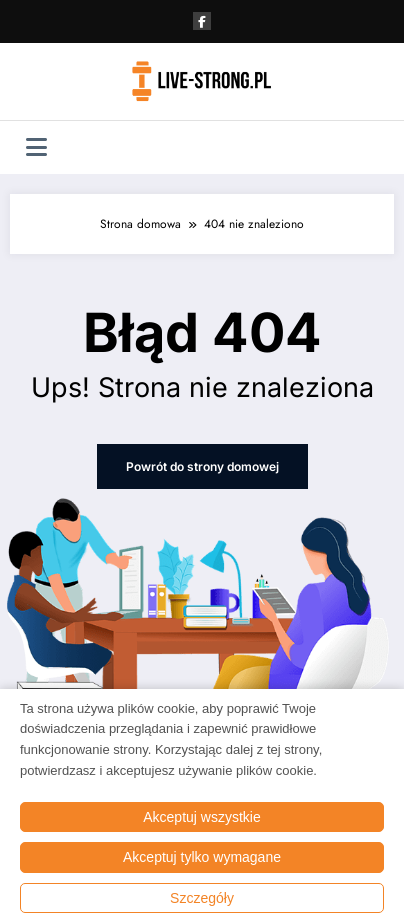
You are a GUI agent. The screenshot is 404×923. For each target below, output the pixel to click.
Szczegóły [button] (202, 898)
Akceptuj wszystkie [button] (201, 817)
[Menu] (36, 147)
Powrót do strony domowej (202, 466)
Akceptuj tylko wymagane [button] (202, 857)
